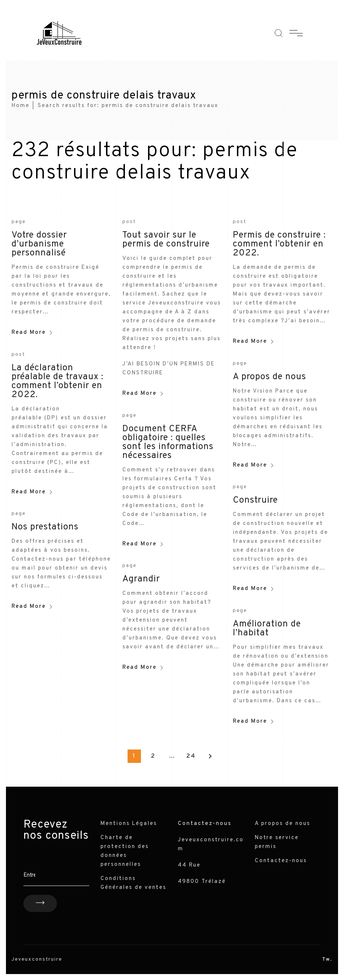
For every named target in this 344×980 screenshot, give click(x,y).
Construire (255, 500)
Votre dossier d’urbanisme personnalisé (39, 244)
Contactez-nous (281, 861)
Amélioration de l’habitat (267, 629)
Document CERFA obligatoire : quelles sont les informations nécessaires (168, 442)
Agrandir (141, 579)
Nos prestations (45, 527)
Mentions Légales (129, 824)
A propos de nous (269, 377)
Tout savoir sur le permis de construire (166, 240)
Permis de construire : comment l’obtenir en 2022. (279, 244)
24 (191, 756)
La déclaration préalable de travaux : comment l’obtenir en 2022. (57, 381)
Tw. (327, 959)
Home (20, 106)
